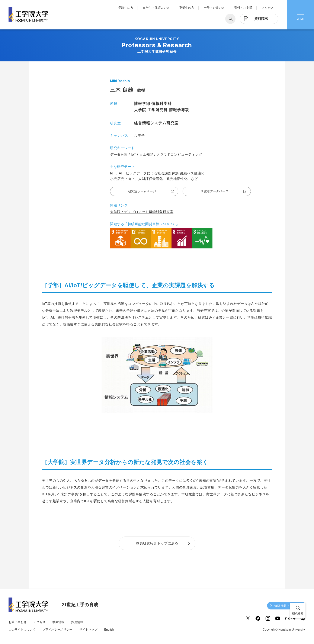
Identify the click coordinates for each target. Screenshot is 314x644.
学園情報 (58, 622)
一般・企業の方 (214, 8)
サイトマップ (88, 629)
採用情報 (77, 622)
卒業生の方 (187, 8)
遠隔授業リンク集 (286, 606)
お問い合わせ (17, 622)
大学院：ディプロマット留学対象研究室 (142, 212)
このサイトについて (22, 629)
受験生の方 (126, 8)
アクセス (268, 8)
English (109, 629)
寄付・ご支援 (243, 8)
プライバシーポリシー (57, 629)
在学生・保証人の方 (156, 8)
